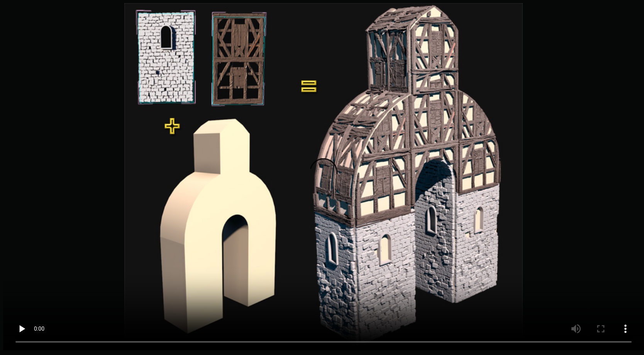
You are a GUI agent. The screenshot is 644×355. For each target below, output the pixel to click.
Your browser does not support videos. (324, 177)
